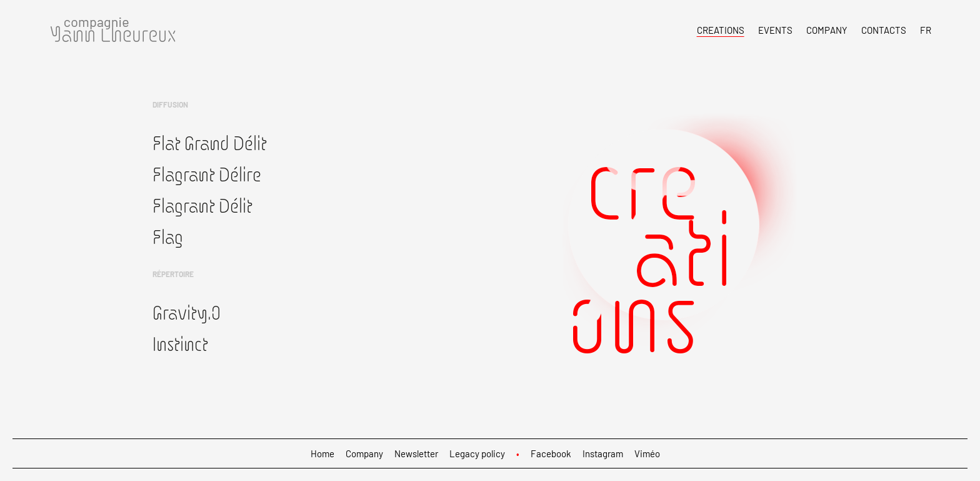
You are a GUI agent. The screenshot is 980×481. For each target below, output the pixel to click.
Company (827, 30)
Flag (168, 236)
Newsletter (416, 453)
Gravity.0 (187, 312)
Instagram (603, 453)
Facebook (551, 453)
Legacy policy (477, 453)
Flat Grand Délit (210, 143)
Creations (721, 30)
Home (322, 453)
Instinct (180, 343)
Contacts (884, 30)
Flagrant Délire (207, 174)
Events (775, 30)
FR (926, 30)
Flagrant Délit (202, 205)
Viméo (647, 453)
